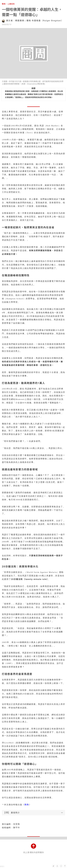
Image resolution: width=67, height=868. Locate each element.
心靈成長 (11, 4)
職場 (4, 4)
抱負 (27, 805)
